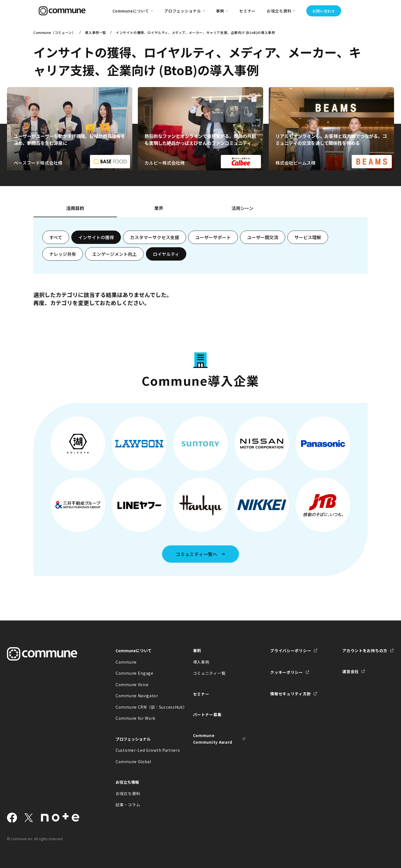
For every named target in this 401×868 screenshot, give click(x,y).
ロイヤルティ (166, 254)
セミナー (247, 11)
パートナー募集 (207, 714)
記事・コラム (128, 805)
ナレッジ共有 (63, 254)
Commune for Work (135, 718)
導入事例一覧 (96, 32)
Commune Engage (135, 673)
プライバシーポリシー (291, 651)
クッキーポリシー (287, 672)
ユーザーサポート (213, 237)
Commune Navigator (137, 696)
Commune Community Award (213, 739)
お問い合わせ (324, 11)
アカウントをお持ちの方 (365, 651)
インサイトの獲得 (96, 237)
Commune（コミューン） (54, 32)
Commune (126, 662)
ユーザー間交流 (263, 237)
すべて (56, 237)
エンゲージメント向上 (114, 254)
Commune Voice (132, 684)
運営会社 (350, 671)
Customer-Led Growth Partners (142, 750)
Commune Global (133, 761)
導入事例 (201, 662)
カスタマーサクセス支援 (155, 237)
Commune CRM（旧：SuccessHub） (142, 707)
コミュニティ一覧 (209, 673)
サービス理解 (308, 237)
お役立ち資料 (128, 793)
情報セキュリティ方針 (290, 694)
